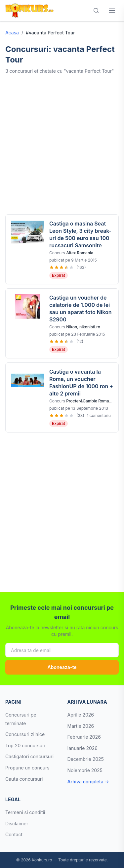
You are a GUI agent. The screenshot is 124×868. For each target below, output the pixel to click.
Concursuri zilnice (25, 734)
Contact (14, 834)
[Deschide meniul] (112, 11)
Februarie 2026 (84, 737)
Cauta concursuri (24, 779)
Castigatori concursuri (29, 756)
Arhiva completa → (88, 782)
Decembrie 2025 (86, 759)
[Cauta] (96, 11)
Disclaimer (17, 824)
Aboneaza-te (62, 667)
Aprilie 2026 (81, 715)
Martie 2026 (81, 726)
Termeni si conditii (25, 812)
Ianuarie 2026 (83, 748)
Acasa (12, 33)
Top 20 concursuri (25, 745)
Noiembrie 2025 (85, 770)
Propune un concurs (27, 768)
